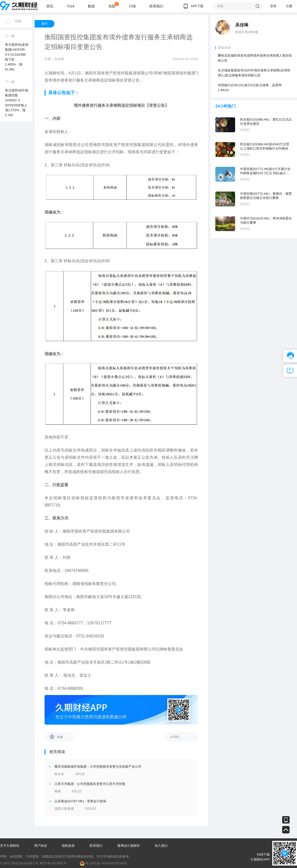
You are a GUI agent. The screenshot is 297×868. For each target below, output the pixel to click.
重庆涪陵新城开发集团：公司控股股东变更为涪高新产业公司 (98, 767)
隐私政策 (68, 846)
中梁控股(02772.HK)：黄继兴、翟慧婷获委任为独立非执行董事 (266, 196)
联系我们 (156, 6)
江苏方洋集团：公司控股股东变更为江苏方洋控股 (90, 784)
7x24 (71, 6)
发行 (45, 24)
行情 (132, 6)
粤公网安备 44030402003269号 (106, 863)
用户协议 (41, 846)
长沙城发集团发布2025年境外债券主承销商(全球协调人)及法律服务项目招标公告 (254, 73)
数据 (91, 6)
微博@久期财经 (129, 846)
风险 (112, 6)
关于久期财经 (10, 846)
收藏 (18, 21)
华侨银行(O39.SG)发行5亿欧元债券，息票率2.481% (250, 88)
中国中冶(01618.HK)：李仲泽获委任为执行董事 (266, 220)
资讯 (50, 6)
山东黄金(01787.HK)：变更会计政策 (80, 801)
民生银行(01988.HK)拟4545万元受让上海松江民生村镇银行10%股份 (265, 146)
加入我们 (161, 846)
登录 (273, 6)
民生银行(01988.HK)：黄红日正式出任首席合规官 (266, 122)
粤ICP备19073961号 (53, 863)
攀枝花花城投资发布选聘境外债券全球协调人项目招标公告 (255, 58)
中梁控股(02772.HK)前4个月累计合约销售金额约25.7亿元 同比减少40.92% (265, 171)
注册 (289, 6)
